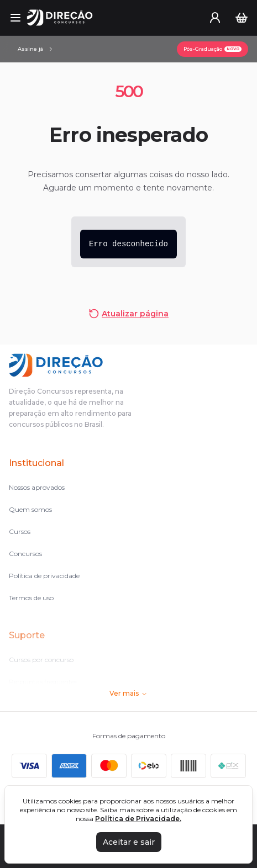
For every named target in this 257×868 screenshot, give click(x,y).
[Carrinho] (242, 18)
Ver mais (128, 693)
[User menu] (215, 18)
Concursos (25, 554)
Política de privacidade (44, 576)
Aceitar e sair (129, 842)
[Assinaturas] (36, 49)
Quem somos (30, 509)
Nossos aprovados (37, 487)
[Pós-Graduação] (213, 49)
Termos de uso (31, 598)
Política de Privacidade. (138, 819)
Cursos (20, 531)
